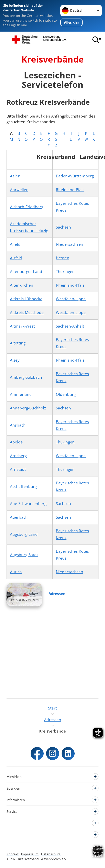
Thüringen (65, 272)
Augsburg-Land (24, 534)
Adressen (57, 594)
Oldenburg (66, 394)
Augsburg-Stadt (24, 555)
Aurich (16, 572)
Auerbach (19, 517)
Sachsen (63, 227)
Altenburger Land (26, 272)
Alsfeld (16, 258)
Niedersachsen (70, 244)
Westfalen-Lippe (71, 299)
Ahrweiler (19, 190)
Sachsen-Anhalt (70, 326)
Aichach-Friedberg (27, 207)
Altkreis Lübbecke (26, 299)
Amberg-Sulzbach (26, 377)
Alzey (15, 360)
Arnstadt (18, 469)
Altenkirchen (22, 285)
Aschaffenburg (23, 486)
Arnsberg (18, 456)
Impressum (30, 854)
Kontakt (13, 854)
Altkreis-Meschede (27, 312)
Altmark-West (22, 326)
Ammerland (21, 394)
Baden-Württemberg (75, 176)
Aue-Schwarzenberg (28, 504)
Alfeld (15, 244)
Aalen (15, 176)
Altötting (18, 343)
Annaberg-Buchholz (28, 408)
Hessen (63, 258)
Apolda (16, 442)
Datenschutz (51, 854)
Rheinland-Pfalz (70, 190)
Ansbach (18, 425)
